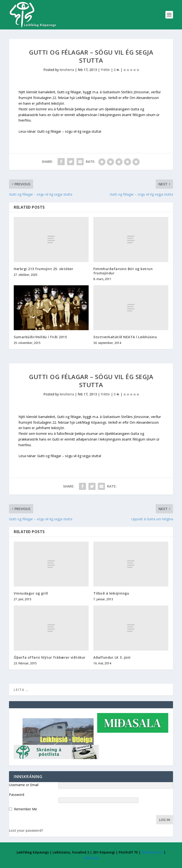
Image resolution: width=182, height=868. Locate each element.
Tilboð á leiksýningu (111, 593)
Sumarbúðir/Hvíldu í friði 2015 (40, 337)
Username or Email (24, 785)
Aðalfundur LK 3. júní (112, 657)
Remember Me (25, 809)
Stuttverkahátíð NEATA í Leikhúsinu (125, 337)
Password (17, 795)
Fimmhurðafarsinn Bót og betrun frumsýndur (123, 271)
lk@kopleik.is (152, 852)
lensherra (67, 70)
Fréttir (105, 70)
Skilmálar (91, 858)
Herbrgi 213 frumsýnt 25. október (43, 269)
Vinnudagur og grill (31, 593)
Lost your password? (26, 830)
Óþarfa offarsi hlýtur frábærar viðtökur (50, 657)
